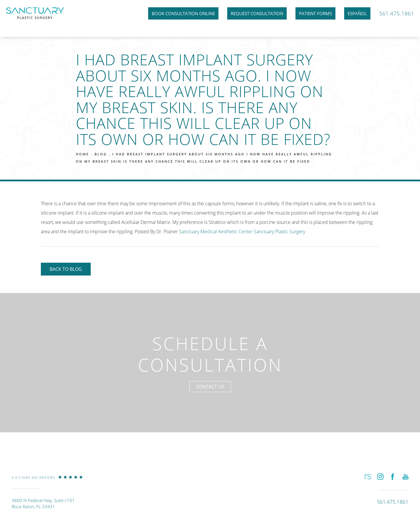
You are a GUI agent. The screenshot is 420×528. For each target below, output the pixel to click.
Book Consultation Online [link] (183, 13)
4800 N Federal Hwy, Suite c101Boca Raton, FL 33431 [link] (43, 503)
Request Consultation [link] (257, 13)
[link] (47, 482)
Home (82, 154)
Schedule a (210, 354)
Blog (101, 154)
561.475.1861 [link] (397, 13)
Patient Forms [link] (315, 13)
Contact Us (210, 387)
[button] (367, 477)
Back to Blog (66, 269)
